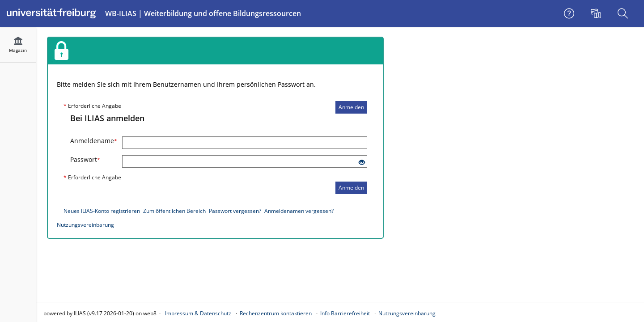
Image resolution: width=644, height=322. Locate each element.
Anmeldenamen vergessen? (299, 211)
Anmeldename (93, 141)
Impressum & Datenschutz (198, 313)
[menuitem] (597, 13)
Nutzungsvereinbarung (85, 225)
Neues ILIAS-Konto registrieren (102, 211)
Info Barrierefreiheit (345, 313)
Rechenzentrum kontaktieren (276, 313)
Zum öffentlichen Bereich (174, 211)
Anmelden (351, 107)
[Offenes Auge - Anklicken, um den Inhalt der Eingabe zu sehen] (362, 163)
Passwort (85, 159)
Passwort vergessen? (235, 211)
